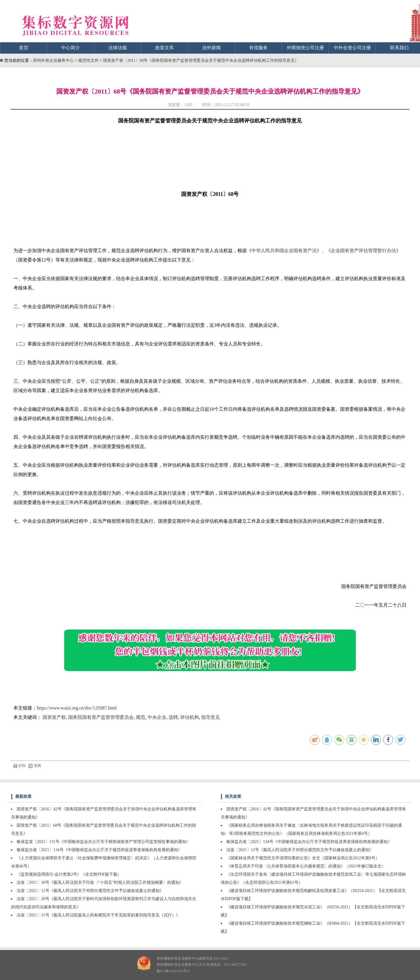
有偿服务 (258, 48)
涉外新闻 (211, 48)
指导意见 (211, 717)
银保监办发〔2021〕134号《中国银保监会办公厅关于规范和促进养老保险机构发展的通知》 (99, 850)
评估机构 (190, 717)
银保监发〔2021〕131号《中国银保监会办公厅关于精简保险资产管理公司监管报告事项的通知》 (103, 842)
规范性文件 (89, 60)
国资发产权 (54, 717)
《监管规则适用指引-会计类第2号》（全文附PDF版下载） (69, 874)
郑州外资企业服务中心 (53, 60)
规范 (141, 717)
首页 (24, 48)
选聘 (173, 717)
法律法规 (118, 48)
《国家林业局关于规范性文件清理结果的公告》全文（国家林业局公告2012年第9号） (303, 858)
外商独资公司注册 (305, 48)
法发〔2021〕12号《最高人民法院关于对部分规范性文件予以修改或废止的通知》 (90, 891)
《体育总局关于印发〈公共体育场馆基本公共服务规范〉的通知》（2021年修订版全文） (306, 866)
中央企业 (157, 717)
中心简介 (71, 48)
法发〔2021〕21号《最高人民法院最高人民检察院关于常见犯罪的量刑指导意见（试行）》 (98, 915)
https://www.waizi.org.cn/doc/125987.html (77, 708)
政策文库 (164, 48)
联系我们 (399, 48)
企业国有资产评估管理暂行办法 (363, 251)
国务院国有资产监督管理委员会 (101, 717)
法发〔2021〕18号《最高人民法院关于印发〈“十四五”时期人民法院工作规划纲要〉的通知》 (100, 882)
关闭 (35, 766)
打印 (20, 766)
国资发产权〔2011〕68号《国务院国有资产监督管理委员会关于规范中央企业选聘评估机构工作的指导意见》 (201, 60)
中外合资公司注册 (352, 48)
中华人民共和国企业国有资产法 (284, 251)
